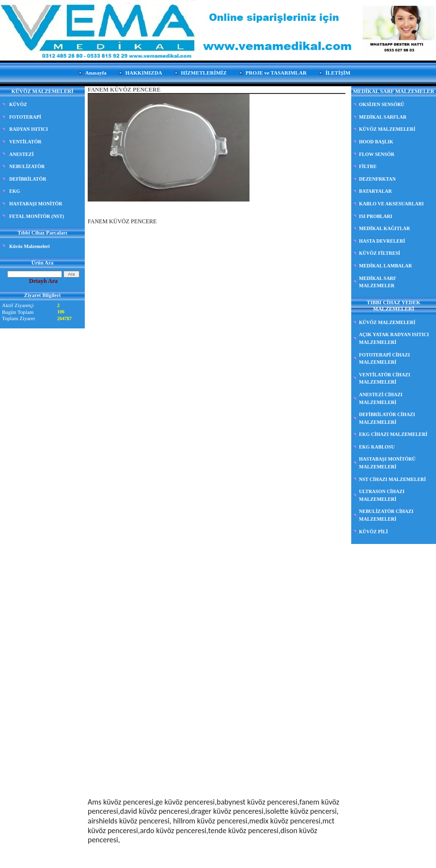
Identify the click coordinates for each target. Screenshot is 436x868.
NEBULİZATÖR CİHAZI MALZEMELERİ (386, 515)
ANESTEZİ (22, 154)
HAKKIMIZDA (144, 73)
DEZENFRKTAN (377, 179)
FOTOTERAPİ (25, 117)
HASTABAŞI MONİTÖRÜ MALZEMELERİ (387, 463)
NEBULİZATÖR (27, 166)
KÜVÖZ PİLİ (374, 532)
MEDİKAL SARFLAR (383, 117)
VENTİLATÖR (25, 142)
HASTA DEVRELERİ (382, 241)
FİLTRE (368, 166)
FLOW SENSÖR (377, 154)
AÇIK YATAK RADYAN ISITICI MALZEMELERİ (394, 338)
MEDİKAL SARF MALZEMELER (378, 282)
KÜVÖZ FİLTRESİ (380, 253)
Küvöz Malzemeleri (30, 246)
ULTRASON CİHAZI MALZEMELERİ (382, 495)
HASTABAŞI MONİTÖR (36, 204)
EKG (15, 191)
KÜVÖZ (18, 104)
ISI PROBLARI (376, 216)
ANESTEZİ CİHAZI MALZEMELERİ (381, 398)
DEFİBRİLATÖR (28, 179)
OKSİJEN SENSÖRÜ (382, 104)
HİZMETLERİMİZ (204, 73)
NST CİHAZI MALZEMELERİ (392, 479)
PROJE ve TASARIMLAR (276, 73)
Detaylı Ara (43, 281)
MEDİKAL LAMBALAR (385, 266)
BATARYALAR (375, 191)
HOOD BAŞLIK (376, 142)
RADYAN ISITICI (29, 129)
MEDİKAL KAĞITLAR (384, 228)
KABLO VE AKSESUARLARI (391, 204)
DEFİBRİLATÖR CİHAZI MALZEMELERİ (387, 418)
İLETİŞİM (338, 73)
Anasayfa (96, 73)
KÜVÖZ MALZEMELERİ (387, 129)
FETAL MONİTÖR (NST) (37, 216)
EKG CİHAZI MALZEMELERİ (393, 434)
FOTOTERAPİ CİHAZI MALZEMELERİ (384, 359)
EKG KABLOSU (377, 447)
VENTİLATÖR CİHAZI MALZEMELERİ (385, 379)
